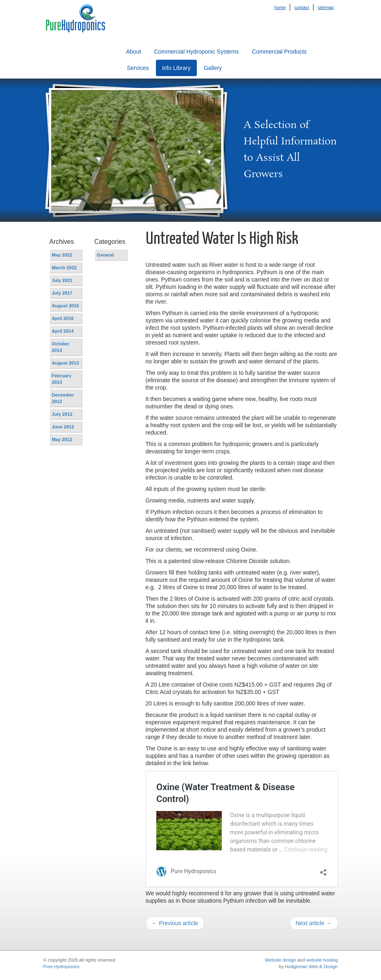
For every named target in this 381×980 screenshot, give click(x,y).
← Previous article (175, 923)
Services (138, 68)
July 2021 (62, 280)
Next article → (314, 923)
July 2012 (62, 414)
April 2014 (63, 331)
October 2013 (61, 347)
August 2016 (66, 306)
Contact (302, 7)
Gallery (213, 68)
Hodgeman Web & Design (311, 966)
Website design (280, 960)
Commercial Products (280, 52)
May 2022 (62, 255)
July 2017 (62, 293)
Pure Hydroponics (62, 966)
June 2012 (63, 427)
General (106, 255)
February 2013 (62, 379)
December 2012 (63, 398)
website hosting (322, 960)
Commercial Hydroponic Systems (197, 52)
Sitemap (326, 7)
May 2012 (62, 439)
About (134, 52)
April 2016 (63, 318)
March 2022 (64, 268)
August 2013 (66, 363)
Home (280, 7)
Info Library (176, 68)
